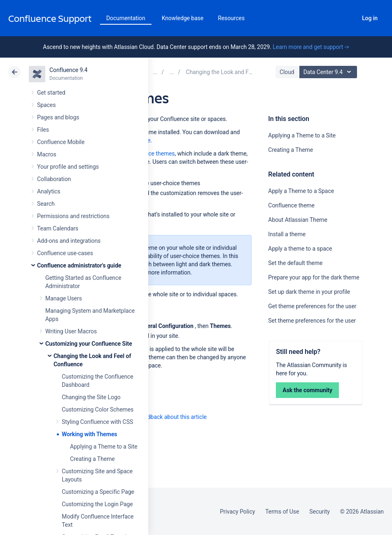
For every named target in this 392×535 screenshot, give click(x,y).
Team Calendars (58, 228)
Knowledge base (183, 18)
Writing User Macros (71, 331)
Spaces (46, 105)
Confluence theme (291, 205)
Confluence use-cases (65, 253)
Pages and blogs (58, 117)
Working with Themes (89, 434)
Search (347, 18)
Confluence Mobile (61, 142)
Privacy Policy (237, 512)
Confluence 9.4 (69, 70)
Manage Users (64, 298)
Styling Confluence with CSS (97, 422)
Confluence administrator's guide (79, 265)
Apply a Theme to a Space (301, 191)
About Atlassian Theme (298, 220)
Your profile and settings (68, 167)
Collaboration (54, 179)
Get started (51, 93)
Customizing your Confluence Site (89, 344)
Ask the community (307, 390)
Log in (370, 18)
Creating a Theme (92, 459)
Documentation (126, 18)
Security (320, 512)
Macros (47, 154)
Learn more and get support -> (311, 47)
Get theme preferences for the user (312, 306)
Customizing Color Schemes (98, 409)
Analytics (49, 191)
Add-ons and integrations (69, 241)
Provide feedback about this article (163, 417)
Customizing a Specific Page (98, 492)
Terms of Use (282, 512)
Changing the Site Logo (91, 397)
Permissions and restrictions (73, 216)
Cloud (287, 72)
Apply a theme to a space (300, 249)
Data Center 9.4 (329, 72)
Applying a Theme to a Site (104, 447)
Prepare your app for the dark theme (314, 277)
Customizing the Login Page (97, 504)
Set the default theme (295, 263)
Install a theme (287, 234)
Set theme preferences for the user (312, 321)
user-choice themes (150, 154)
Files (43, 130)
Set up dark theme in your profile (309, 292)
